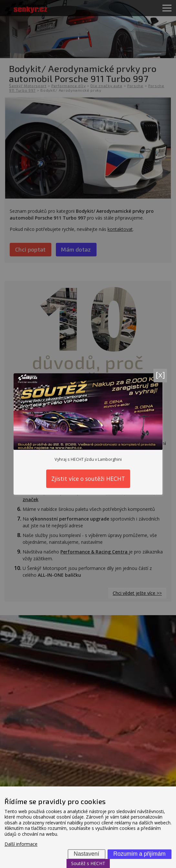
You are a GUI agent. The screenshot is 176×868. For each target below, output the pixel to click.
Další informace (21, 844)
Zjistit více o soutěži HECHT (88, 479)
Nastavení (86, 854)
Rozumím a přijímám (139, 854)
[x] (160, 374)
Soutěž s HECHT (88, 863)
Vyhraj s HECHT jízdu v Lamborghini (88, 459)
